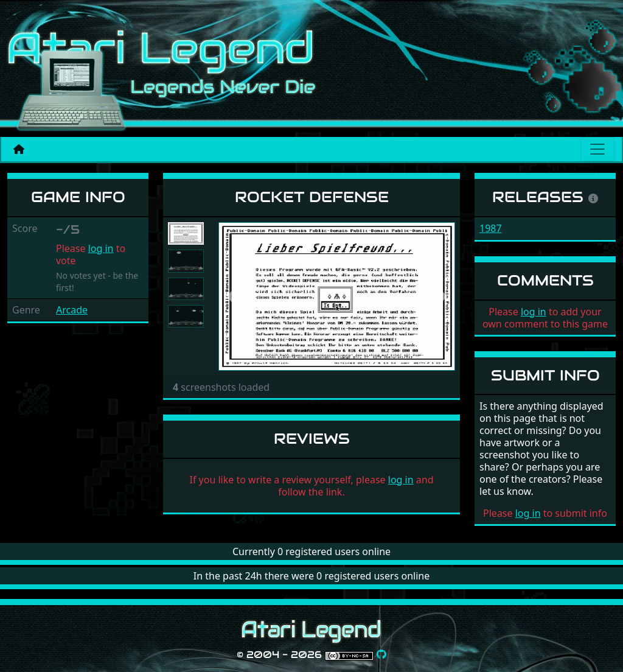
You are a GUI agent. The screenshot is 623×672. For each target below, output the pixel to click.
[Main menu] (597, 149)
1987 (491, 228)
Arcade (72, 310)
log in (101, 248)
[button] (236, 296)
